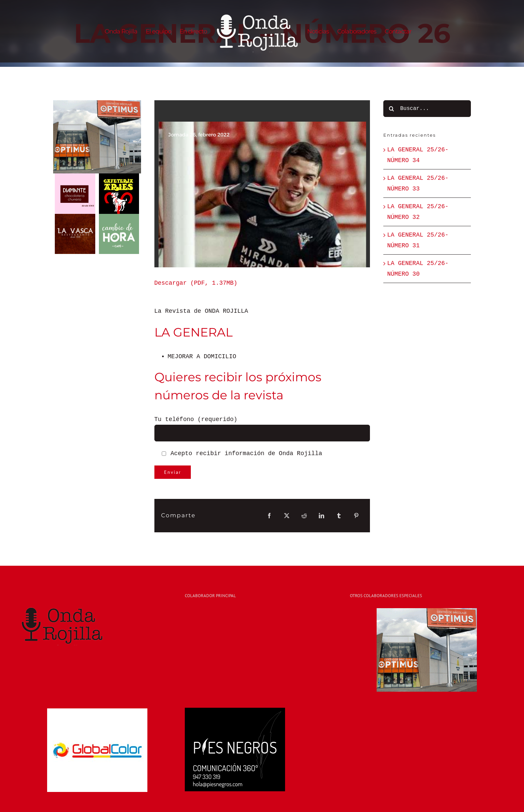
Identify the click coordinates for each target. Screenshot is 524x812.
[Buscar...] (427, 109)
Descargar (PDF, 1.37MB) (196, 283)
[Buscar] (392, 109)
